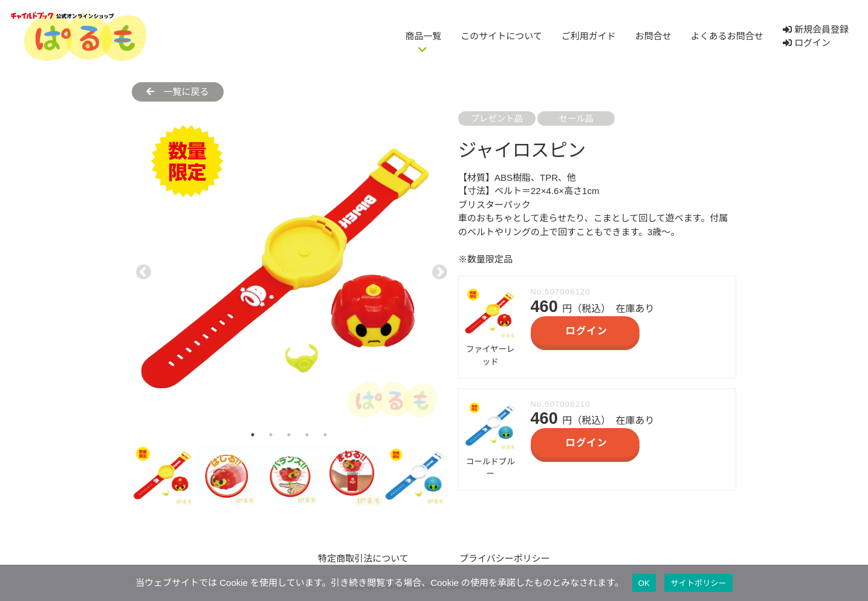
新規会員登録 (816, 29)
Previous (141, 268)
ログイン (807, 43)
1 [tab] (253, 435)
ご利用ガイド (589, 36)
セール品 (576, 119)
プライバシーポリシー (505, 558)
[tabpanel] (289, 268)
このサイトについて (501, 36)
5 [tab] (325, 435)
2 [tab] (271, 435)
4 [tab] (307, 435)
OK (644, 583)
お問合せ (653, 36)
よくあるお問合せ (727, 36)
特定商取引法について (363, 558)
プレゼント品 (497, 119)
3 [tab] (289, 435)
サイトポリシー (698, 583)
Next (437, 268)
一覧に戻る (177, 92)
